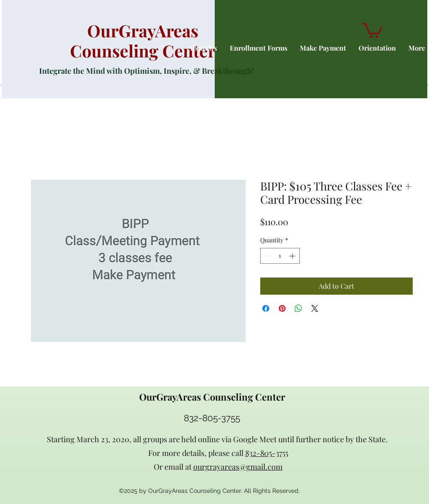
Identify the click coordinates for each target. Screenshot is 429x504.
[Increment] (293, 256)
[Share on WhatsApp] (298, 308)
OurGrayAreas (143, 30)
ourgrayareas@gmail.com (238, 467)
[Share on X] (315, 308)
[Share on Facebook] (266, 308)
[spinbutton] (280, 256)
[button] (372, 30)
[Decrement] (267, 256)
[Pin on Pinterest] (282, 308)
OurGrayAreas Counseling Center (212, 397)
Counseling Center (143, 51)
